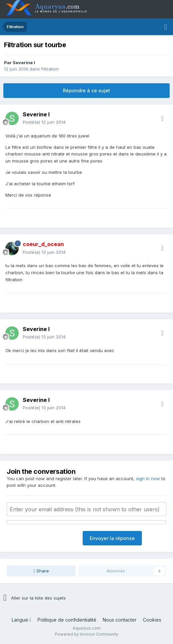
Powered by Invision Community (87, 634)
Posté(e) (44, 122)
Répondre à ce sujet (86, 90)
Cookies (152, 620)
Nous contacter (120, 620)
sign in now (148, 478)
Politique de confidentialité (67, 620)
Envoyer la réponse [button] (112, 538)
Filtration (50, 69)
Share (41, 571)
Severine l (24, 63)
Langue (21, 620)
